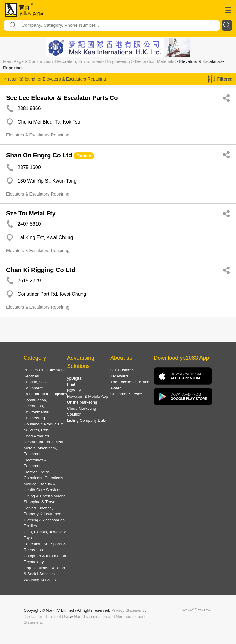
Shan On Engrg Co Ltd (39, 155)
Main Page (13, 61)
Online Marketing (82, 402)
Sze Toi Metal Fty (31, 213)
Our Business (122, 370)
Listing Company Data (87, 420)
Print (71, 384)
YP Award (119, 376)
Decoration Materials (155, 61)
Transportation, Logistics (45, 394)
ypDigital (75, 378)
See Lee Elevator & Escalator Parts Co (62, 98)
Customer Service (126, 394)
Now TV (74, 390)
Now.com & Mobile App (88, 396)
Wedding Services (40, 580)
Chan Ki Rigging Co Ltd (41, 270)
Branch (84, 156)
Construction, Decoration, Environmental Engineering (79, 61)
